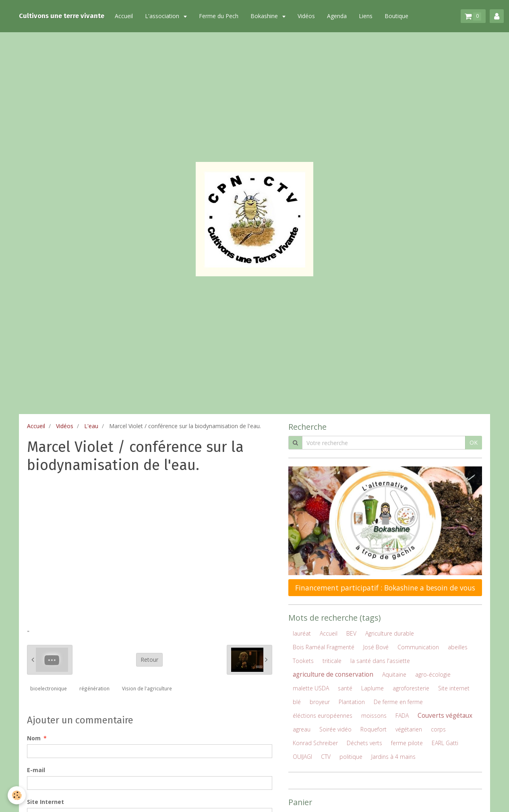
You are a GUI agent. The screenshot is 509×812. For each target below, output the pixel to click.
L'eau (91, 426)
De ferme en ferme (398, 702)
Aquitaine (394, 674)
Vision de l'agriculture (147, 688)
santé (345, 688)
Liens (366, 16)
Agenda (337, 16)
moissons (374, 716)
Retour (149, 660)
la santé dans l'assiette (380, 661)
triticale (332, 661)
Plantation (352, 702)
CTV (326, 757)
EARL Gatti (445, 743)
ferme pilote (407, 743)
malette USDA (311, 688)
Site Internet (46, 802)
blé (297, 702)
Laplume (372, 688)
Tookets (303, 661)
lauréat (302, 633)
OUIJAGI (302, 757)
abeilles (458, 647)
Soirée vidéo (335, 729)
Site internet (454, 688)
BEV (351, 633)
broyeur (320, 702)
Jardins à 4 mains (393, 757)
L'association (163, 16)
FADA (402, 716)
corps (438, 729)
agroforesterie (411, 688)
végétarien (409, 729)
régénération (94, 688)
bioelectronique (49, 688)
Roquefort (373, 729)
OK (474, 442)
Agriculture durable (390, 633)
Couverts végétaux (445, 716)
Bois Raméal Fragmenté (324, 647)
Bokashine (265, 16)
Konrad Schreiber (315, 743)
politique (351, 757)
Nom (34, 738)
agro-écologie (433, 674)
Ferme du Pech (219, 16)
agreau (302, 729)
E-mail (36, 770)
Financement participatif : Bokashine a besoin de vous (385, 588)
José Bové (376, 647)
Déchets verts (364, 743)
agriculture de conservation (333, 674)
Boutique (396, 16)
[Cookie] (17, 795)
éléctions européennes (323, 716)
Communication (418, 647)
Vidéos (306, 16)
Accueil (124, 16)
